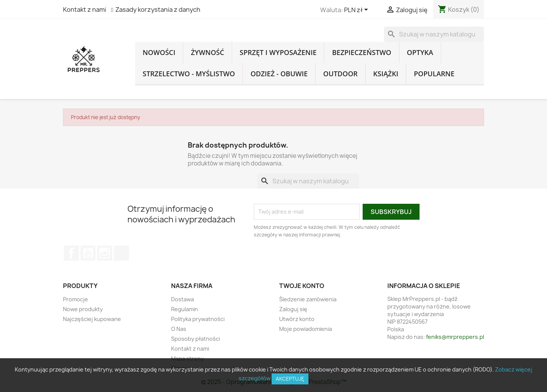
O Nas (179, 329)
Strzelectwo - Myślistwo (189, 74)
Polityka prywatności (198, 319)
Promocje (75, 299)
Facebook (71, 253)
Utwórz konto (297, 319)
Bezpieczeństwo (362, 52)
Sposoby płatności (196, 339)
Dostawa (182, 299)
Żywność (207, 52)
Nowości (159, 52)
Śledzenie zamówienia (308, 299)
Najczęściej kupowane (92, 319)
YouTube (88, 253)
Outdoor (340, 74)
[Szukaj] (434, 34)
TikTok (121, 253)
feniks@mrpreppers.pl (455, 337)
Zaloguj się (293, 309)
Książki (386, 74)
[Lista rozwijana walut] (357, 10)
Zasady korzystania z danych (158, 9)
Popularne (434, 74)
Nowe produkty (83, 309)
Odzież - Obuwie (279, 74)
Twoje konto (302, 286)
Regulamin (185, 309)
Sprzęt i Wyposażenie (278, 52)
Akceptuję (290, 379)
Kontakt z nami (85, 9)
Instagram (105, 253)
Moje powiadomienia (306, 329)
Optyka (420, 52)
